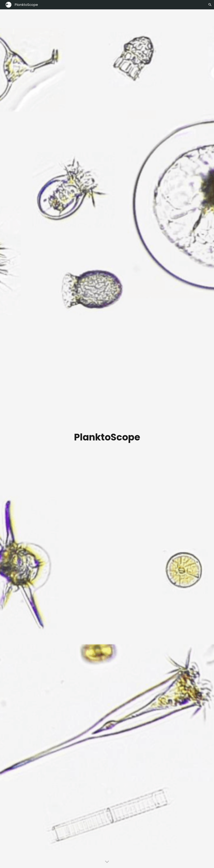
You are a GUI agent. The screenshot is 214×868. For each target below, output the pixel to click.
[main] (107, 439)
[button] (210, 5)
